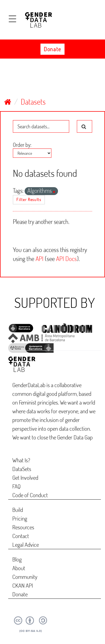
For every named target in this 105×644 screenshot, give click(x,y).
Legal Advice (26, 544)
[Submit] (84, 126)
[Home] (8, 102)
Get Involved (25, 477)
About (19, 568)
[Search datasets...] (41, 126)
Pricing (20, 518)
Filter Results (29, 200)
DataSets (22, 469)
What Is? (21, 460)
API (40, 258)
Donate (52, 49)
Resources (23, 527)
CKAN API (23, 585)
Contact (21, 536)
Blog (17, 559)
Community (25, 577)
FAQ (17, 486)
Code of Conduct (30, 495)
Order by (22, 145)
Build (18, 510)
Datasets (33, 102)
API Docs (66, 258)
